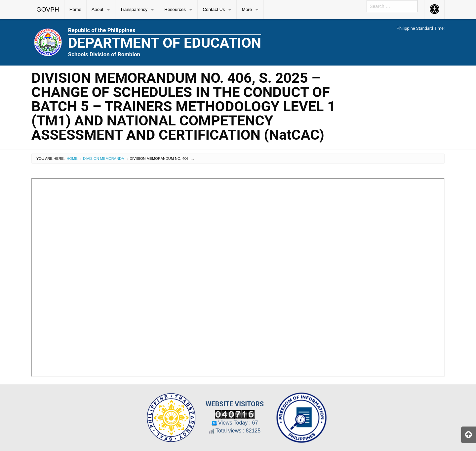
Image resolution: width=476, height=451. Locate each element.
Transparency (134, 9)
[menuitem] (48, 10)
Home (75, 9)
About (98, 9)
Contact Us (214, 9)
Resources (175, 9)
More (247, 9)
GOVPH (48, 9)
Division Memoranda (103, 158)
